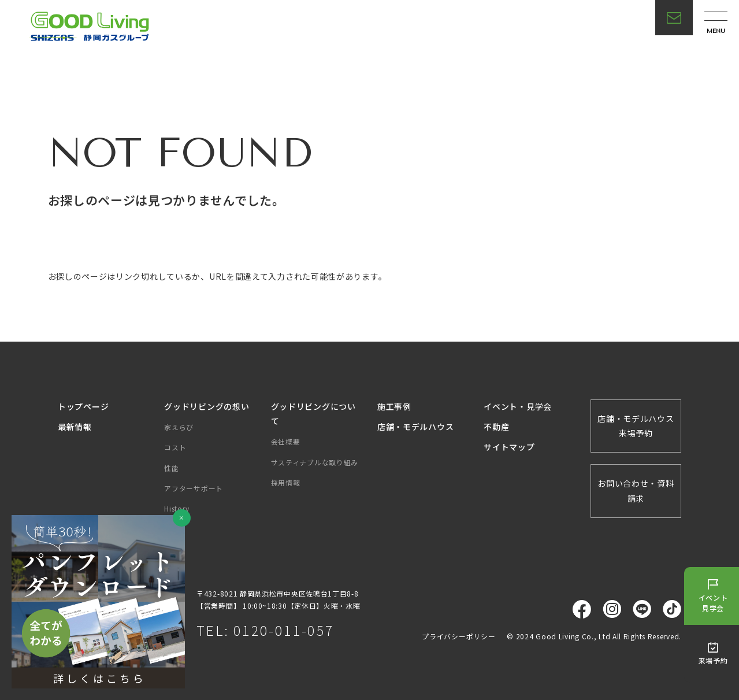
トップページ (83, 406)
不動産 (496, 427)
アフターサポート (194, 488)
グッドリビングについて (313, 414)
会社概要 (286, 441)
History (177, 508)
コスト (175, 447)
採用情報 (286, 482)
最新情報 (75, 427)
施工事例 (394, 406)
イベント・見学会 (518, 406)
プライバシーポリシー (458, 636)
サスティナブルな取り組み (315, 462)
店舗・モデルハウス (415, 427)
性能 (171, 468)
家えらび (179, 427)
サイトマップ (509, 447)
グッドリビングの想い (207, 406)
